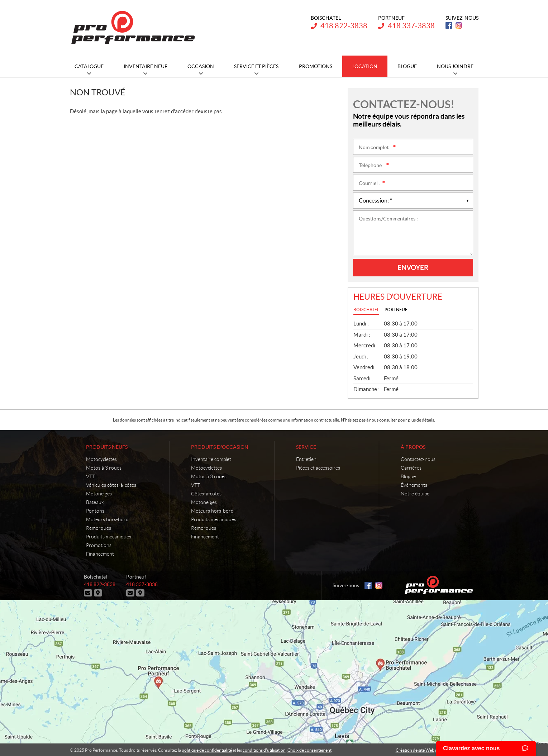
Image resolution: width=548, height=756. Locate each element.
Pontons (95, 511)
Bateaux (95, 502)
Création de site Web (415, 749)
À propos (413, 447)
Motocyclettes (101, 459)
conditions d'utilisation (264, 749)
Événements (414, 485)
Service (306, 447)
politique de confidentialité (207, 749)
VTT (90, 476)
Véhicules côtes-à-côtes (111, 485)
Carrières (411, 468)
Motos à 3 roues (104, 468)
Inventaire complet (211, 459)
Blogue (408, 476)
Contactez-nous (418, 459)
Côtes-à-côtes (206, 494)
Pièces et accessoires (318, 468)
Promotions (99, 545)
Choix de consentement (309, 749)
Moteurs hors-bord (107, 519)
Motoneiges (99, 494)
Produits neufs (107, 447)
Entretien (306, 459)
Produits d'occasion (220, 447)
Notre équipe (415, 494)
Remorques (99, 528)
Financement (100, 554)
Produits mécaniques (109, 537)
